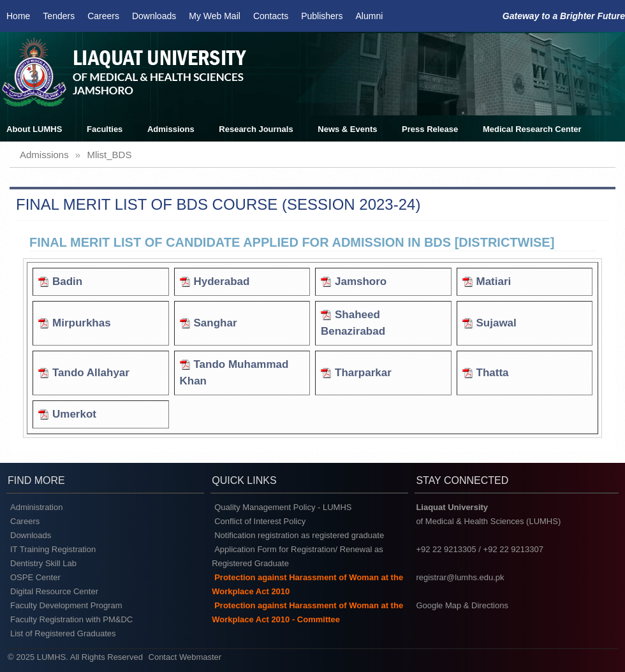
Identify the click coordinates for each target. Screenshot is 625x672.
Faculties (105, 129)
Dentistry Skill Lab (43, 563)
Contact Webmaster (185, 657)
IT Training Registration (53, 549)
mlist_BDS (109, 155)
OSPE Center (35, 577)
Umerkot (74, 414)
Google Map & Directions (462, 605)
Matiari (494, 281)
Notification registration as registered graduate (299, 535)
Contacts (271, 16)
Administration (36, 507)
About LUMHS (34, 129)
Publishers (322, 16)
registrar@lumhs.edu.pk (460, 577)
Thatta (493, 373)
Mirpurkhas (82, 323)
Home (18, 16)
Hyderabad (222, 281)
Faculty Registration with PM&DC (71, 619)
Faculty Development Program (66, 605)
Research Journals (256, 129)
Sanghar (216, 323)
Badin (67, 281)
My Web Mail (215, 16)
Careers (103, 16)
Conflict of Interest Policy (260, 521)
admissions (44, 155)
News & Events (347, 129)
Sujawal (496, 323)
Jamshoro (361, 281)
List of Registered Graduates (63, 633)
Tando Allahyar (91, 373)
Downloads (154, 16)
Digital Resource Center (54, 591)
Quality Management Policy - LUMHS (283, 507)
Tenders (59, 16)
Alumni (370, 16)
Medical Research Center (532, 129)
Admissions (171, 129)
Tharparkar (363, 373)
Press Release (430, 129)
